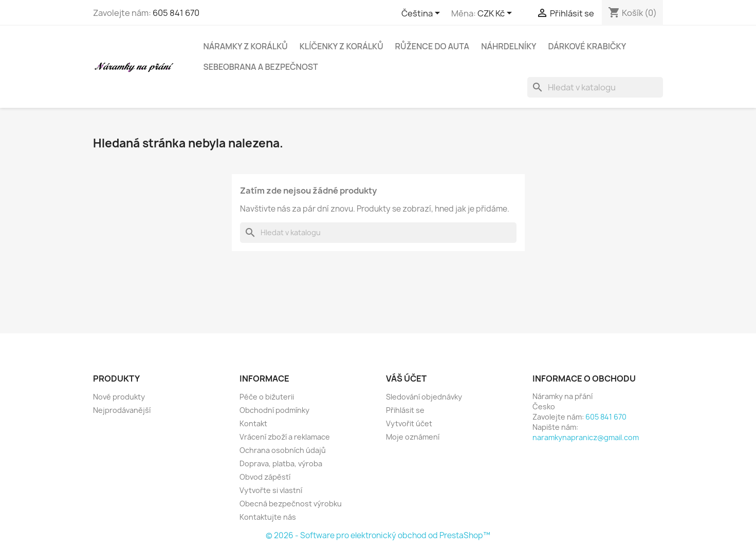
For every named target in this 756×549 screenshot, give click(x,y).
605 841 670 (176, 13)
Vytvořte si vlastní (271, 490)
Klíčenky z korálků (342, 46)
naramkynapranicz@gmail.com (586, 437)
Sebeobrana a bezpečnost (261, 67)
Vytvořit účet (409, 423)
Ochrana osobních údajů (283, 450)
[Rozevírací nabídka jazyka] (422, 14)
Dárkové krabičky (587, 46)
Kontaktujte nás (268, 517)
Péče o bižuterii (267, 397)
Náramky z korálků (246, 46)
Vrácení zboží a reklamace (285, 437)
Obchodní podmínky (274, 410)
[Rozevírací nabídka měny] (496, 14)
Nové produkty (119, 397)
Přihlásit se (405, 410)
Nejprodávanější (122, 410)
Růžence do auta (432, 46)
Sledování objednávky (424, 397)
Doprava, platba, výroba (281, 463)
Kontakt (253, 423)
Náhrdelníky (509, 46)
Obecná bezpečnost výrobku (291, 504)
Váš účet (406, 378)
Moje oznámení (413, 437)
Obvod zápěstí (265, 477)
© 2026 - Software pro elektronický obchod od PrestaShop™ (378, 535)
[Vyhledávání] (595, 87)
